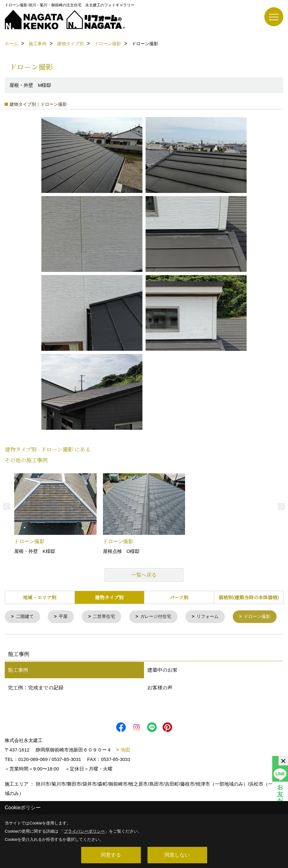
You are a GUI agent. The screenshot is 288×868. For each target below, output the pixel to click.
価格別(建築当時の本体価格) (249, 597)
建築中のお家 (162, 688)
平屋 (65, 617)
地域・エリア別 (40, 597)
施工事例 (18, 688)
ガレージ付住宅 (162, 617)
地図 (125, 768)
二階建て (26, 617)
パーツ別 (179, 597)
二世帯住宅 (108, 617)
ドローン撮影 (31, 635)
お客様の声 (160, 706)
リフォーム (216, 617)
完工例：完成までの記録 (36, 706)
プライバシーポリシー (84, 831)
